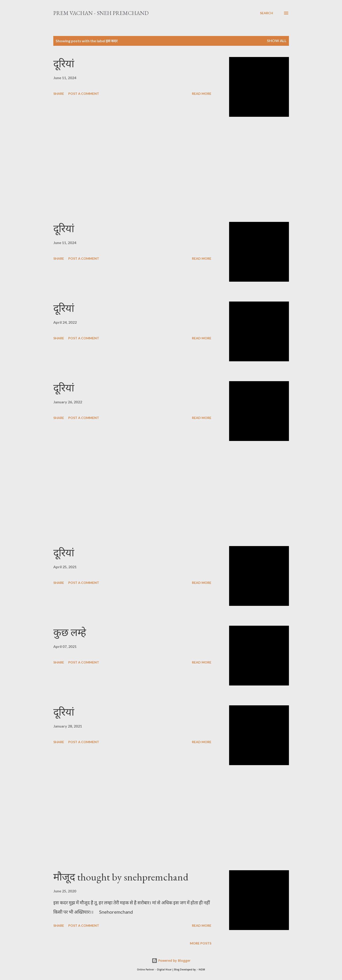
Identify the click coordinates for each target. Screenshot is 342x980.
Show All (277, 41)
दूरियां (64, 64)
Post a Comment (84, 94)
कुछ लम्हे (70, 632)
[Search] (266, 13)
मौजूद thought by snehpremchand (121, 877)
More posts (201, 943)
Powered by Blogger (171, 960)
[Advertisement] (132, 169)
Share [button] (59, 94)
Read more (202, 94)
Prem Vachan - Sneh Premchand (101, 13)
